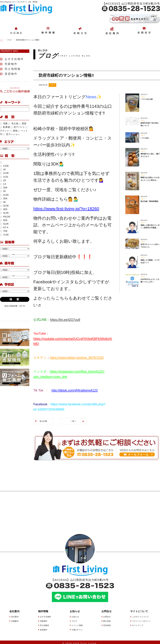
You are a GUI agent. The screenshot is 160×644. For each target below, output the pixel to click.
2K (3, 191)
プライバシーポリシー (141, 619)
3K (3, 202)
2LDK (4, 195)
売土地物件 (45, 623)
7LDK (4, 235)
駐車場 (5, 127)
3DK (4, 199)
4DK (4, 209)
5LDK (4, 224)
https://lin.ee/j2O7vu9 (65, 320)
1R (3, 180)
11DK (4, 166)
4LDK (4, 213)
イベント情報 (77, 623)
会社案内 (15, 615)
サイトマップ (138, 623)
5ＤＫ (4, 227)
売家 (4, 124)
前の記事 (43, 421)
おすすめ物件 (14, 59)
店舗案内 (15, 619)
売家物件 (11, 64)
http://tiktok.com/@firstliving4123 (75, 390)
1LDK (4, 173)
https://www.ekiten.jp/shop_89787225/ (77, 358)
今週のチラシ (77, 628)
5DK (4, 220)
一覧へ (73, 421)
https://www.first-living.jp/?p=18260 (66, 209)
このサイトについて (140, 615)
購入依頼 (107, 619)
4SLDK (5, 217)
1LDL (4, 177)
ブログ (74, 619)
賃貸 (22, 124)
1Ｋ (3, 184)
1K (3, 169)
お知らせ (75, 615)
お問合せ (107, 615)
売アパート (18, 127)
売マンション (11, 134)
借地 (14, 131)
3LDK (4, 206)
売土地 (13, 124)
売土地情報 (13, 69)
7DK (4, 231)
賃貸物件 (11, 74)
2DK (4, 188)
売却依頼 (107, 623)
